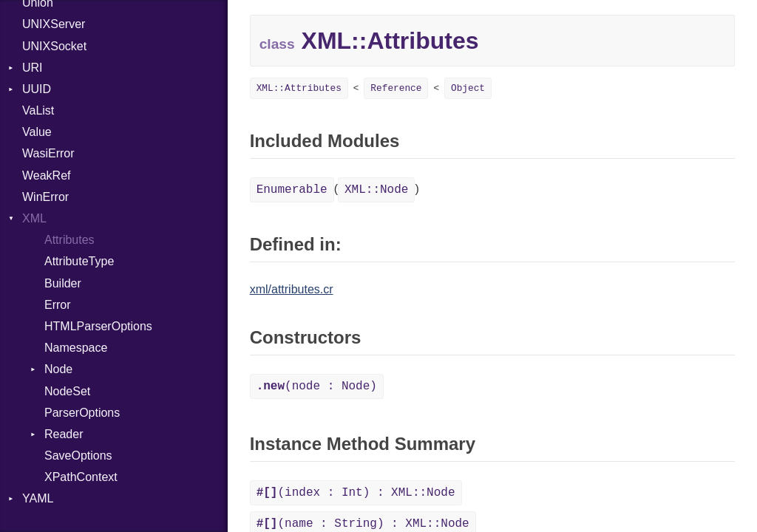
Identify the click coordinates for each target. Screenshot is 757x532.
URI (33, 68)
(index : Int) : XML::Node (356, 493)
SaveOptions (78, 456)
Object (468, 88)
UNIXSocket (54, 46)
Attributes (69, 240)
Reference (396, 88)
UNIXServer (54, 24)
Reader (64, 434)
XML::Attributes (299, 88)
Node (58, 369)
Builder (63, 283)
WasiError (48, 153)
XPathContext (81, 477)
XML (34, 218)
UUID (37, 89)
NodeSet (67, 391)
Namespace (76, 348)
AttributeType (79, 261)
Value (37, 132)
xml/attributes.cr (292, 289)
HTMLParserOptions (98, 326)
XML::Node (376, 190)
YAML (38, 498)
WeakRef (47, 175)
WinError (45, 197)
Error (58, 305)
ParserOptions (82, 413)
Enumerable (292, 190)
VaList (38, 110)
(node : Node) (317, 386)
